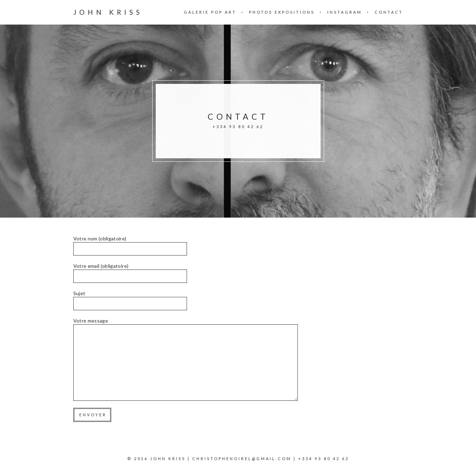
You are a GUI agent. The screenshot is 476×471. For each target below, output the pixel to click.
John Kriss (108, 12)
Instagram (345, 12)
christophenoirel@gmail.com (242, 459)
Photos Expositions (282, 12)
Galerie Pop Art (210, 12)
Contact (389, 12)
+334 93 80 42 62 (324, 459)
